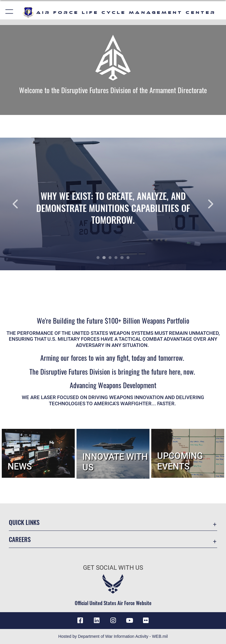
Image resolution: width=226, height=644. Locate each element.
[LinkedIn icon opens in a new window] (97, 620)
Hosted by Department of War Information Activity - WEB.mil (113, 636)
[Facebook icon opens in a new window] (80, 620)
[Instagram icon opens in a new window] (113, 620)
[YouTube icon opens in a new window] (129, 620)
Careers (20, 539)
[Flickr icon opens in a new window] (146, 620)
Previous (23, 204)
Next (203, 204)
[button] (10, 13)
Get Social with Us (113, 568)
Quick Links (24, 522)
